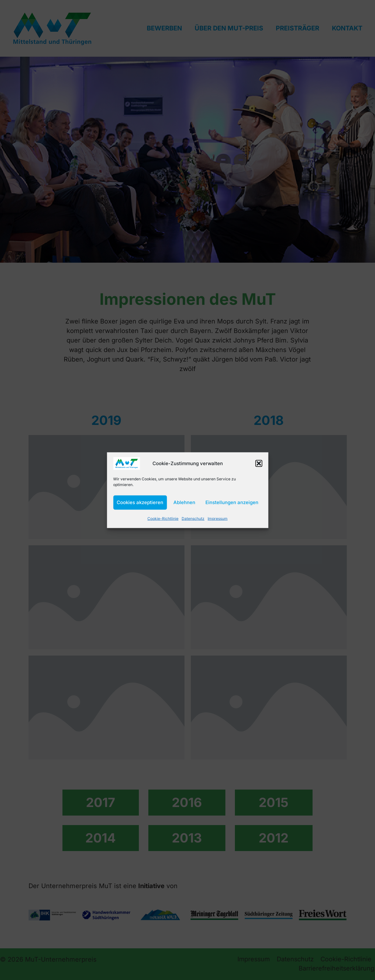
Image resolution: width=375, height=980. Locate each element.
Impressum (218, 518)
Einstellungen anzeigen (232, 502)
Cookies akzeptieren (140, 502)
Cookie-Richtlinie (164, 518)
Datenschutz (194, 518)
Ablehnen (184, 502)
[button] (259, 463)
